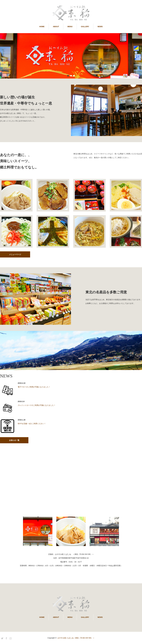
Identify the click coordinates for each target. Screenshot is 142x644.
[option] (71, 56)
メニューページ (15, 254)
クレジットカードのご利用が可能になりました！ (37, 405)
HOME (42, 27)
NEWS (100, 27)
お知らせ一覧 (14, 440)
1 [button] (68, 76)
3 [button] (74, 76)
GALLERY (85, 27)
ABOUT (56, 27)
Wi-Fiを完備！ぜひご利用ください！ (32, 424)
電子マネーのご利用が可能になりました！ (34, 387)
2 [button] (71, 76)
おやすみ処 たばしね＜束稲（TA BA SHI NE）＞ (76, 638)
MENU (70, 27)
